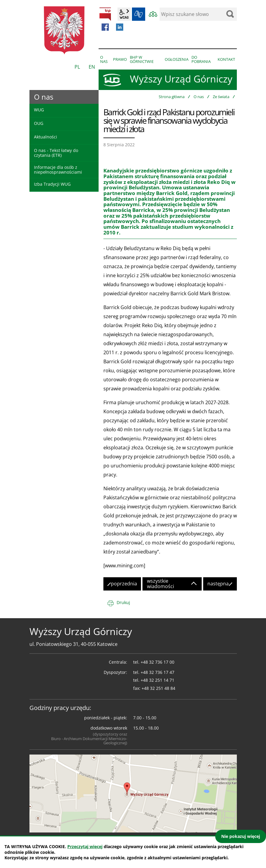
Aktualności (46, 137)
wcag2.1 (124, 14)
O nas (199, 97)
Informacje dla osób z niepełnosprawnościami (58, 169)
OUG (39, 123)
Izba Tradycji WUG (52, 184)
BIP (105, 14)
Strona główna (172, 97)
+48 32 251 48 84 (158, 688)
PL (77, 67)
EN (92, 67)
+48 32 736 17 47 (157, 672)
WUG (39, 110)
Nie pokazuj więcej (241, 836)
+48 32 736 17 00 (157, 662)
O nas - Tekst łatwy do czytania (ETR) (56, 153)
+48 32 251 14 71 (157, 680)
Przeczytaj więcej (85, 846)
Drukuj (123, 602)
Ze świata (221, 97)
